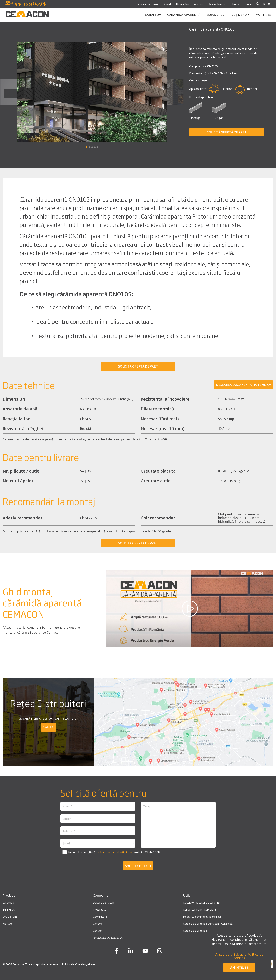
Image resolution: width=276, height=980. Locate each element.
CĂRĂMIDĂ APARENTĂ (184, 14)
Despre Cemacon (218, 4)
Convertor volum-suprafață (199, 909)
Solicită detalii (138, 866)
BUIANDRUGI (216, 14)
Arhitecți (199, 4)
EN (264, 4)
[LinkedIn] (131, 952)
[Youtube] (145, 952)
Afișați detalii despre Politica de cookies (239, 956)
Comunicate (100, 917)
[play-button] (190, 609)
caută (48, 727)
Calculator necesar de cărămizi (201, 902)
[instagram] (160, 952)
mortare (263, 14)
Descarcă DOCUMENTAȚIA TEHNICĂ (244, 384)
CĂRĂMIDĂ (153, 14)
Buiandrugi (9, 909)
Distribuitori (183, 4)
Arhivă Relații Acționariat (108, 938)
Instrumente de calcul (147, 4)
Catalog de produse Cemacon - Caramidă (208, 924)
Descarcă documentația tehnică (202, 917)
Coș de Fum (10, 917)
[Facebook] (116, 952)
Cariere (236, 4)
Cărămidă (8, 902)
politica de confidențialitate (114, 852)
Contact (249, 4)
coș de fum (241, 14)
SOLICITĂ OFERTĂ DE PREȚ (227, 132)
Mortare (8, 924)
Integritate (100, 909)
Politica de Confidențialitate (78, 964)
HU (268, 4)
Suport (167, 4)
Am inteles (239, 967)
